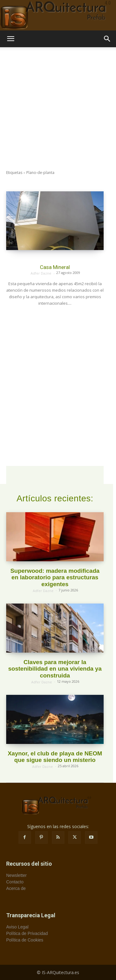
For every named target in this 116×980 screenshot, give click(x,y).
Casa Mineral (55, 267)
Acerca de (16, 888)
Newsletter (16, 875)
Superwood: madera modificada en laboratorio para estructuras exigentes (55, 578)
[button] (11, 39)
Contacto (15, 882)
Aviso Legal (17, 927)
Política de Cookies (25, 940)
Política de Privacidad (27, 933)
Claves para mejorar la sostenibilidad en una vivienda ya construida (55, 669)
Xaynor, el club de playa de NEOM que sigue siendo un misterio (55, 757)
